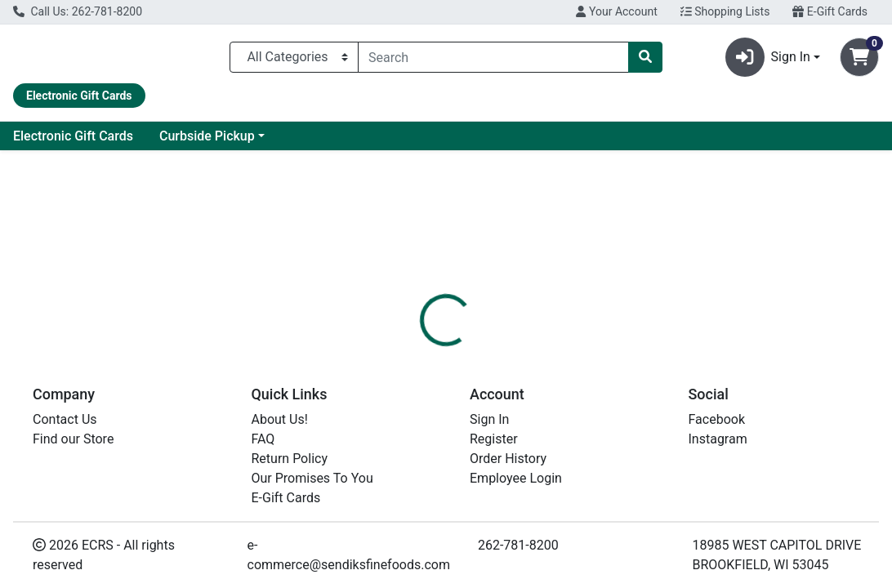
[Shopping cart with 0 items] (859, 60)
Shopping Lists (725, 11)
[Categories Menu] (294, 60)
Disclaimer (489, 386)
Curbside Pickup (352, 143)
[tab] (416, 386)
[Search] (493, 60)
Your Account (616, 11)
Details (416, 386)
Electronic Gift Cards (219, 143)
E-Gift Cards (830, 11)
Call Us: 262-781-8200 (78, 11)
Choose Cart (767, 298)
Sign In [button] (768, 60)
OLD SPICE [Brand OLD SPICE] (565, 465)
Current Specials (74, 143)
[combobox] (493, 60)
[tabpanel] (632, 463)
